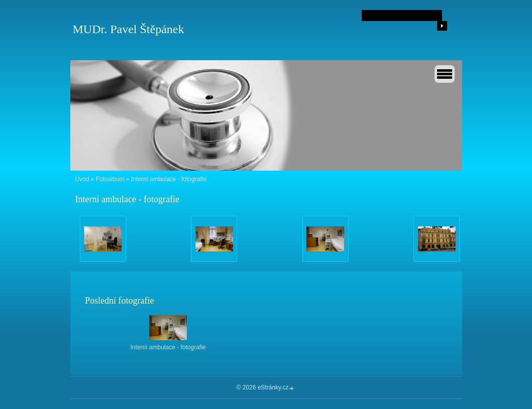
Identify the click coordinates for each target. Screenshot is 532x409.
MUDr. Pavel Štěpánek (129, 29)
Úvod (82, 179)
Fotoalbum (110, 179)
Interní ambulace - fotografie (168, 347)
